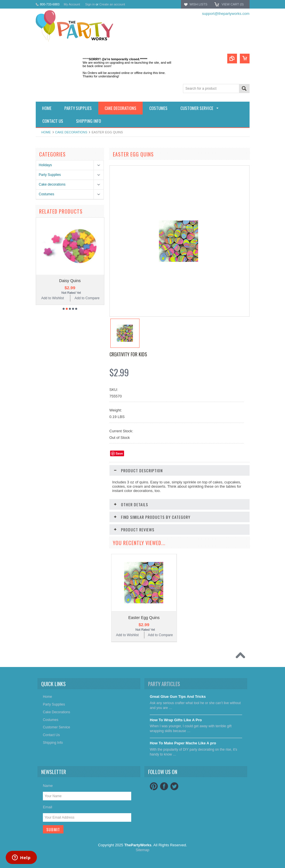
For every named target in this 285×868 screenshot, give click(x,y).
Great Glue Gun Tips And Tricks (178, 697)
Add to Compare (87, 298)
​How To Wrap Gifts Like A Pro (176, 720)
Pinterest (154, 786)
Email (48, 807)
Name (48, 786)
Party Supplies (50, 175)
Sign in (90, 4)
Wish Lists (198, 4)
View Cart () (233, 4)
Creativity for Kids (128, 354)
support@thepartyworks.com (226, 14)
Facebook (164, 786)
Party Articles (164, 684)
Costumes (47, 194)
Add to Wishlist (52, 298)
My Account (72, 4)
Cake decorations (71, 132)
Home (46, 132)
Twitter (174, 786)
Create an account (112, 4)
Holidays (45, 165)
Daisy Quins (70, 281)
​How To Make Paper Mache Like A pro (183, 743)
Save (119, 453)
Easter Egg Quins (144, 618)
